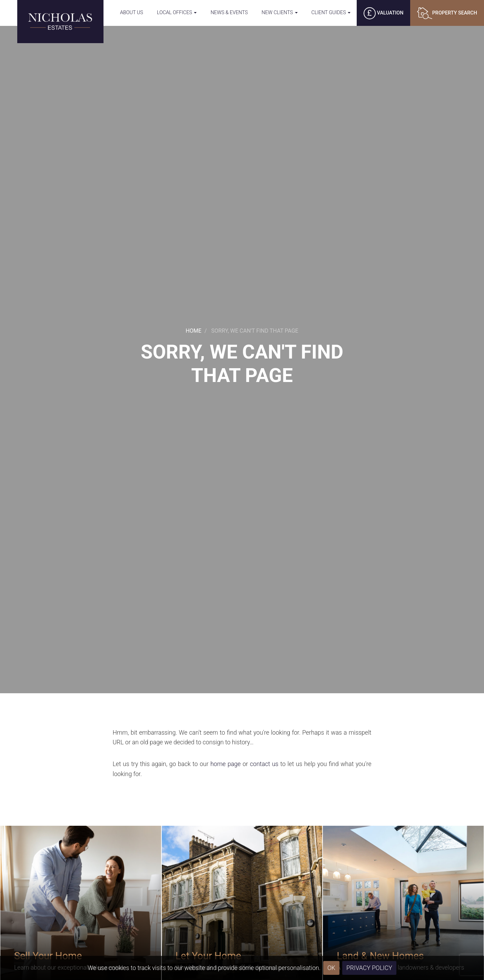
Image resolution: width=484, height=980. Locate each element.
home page (226, 764)
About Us (132, 13)
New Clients (279, 13)
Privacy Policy (369, 968)
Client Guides (331, 13)
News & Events (229, 13)
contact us (264, 764)
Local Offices (177, 13)
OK (331, 968)
